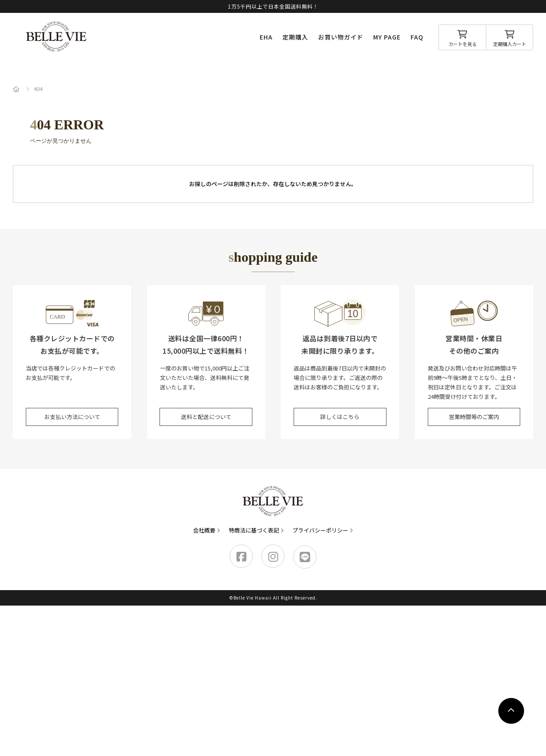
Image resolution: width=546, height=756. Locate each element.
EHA (266, 37)
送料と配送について (206, 417)
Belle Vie (56, 37)
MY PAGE (387, 37)
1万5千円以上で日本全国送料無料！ (273, 6)
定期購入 (295, 37)
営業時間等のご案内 (474, 417)
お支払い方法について (72, 417)
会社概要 (204, 530)
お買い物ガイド (341, 37)
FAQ (417, 37)
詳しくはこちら (340, 417)
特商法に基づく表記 (254, 530)
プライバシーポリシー (320, 530)
